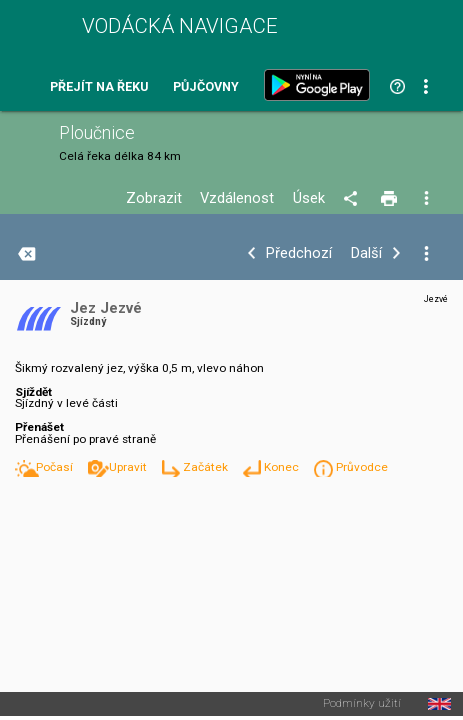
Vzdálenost (237, 198)
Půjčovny (206, 87)
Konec (283, 467)
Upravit (129, 467)
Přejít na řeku (99, 87)
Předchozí (299, 253)
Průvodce (362, 467)
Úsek (309, 198)
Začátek (207, 467)
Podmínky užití (362, 704)
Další (366, 253)
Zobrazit (154, 198)
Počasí (56, 467)
